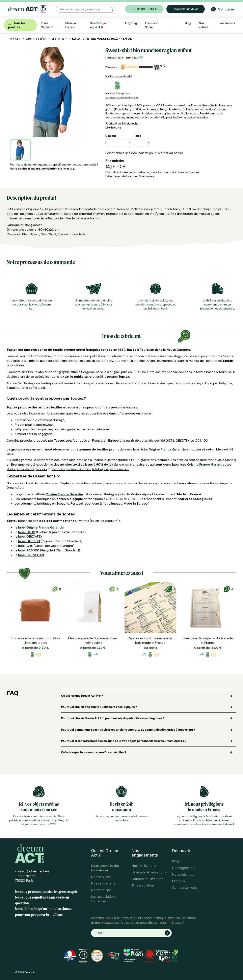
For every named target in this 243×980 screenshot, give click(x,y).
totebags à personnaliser (110, 469)
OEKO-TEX (136, 499)
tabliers (41, 469)
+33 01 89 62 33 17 (144, 9)
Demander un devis (186, 9)
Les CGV (179, 881)
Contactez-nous (184, 887)
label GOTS (27, 532)
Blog (175, 861)
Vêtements (59, 39)
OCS (119, 499)
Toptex (120, 58)
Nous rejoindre (183, 874)
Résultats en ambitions (149, 872)
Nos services (101, 877)
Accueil (15, 39)
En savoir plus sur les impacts (122, 98)
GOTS (110, 499)
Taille (138, 136)
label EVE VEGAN (31, 555)
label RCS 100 (29, 550)
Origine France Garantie (167, 449)
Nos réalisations (144, 866)
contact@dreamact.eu (32, 871)
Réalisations (227, 23)
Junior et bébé (36, 39)
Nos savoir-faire (103, 883)
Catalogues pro (184, 868)
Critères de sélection (147, 879)
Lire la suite (113, 128)
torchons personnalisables (71, 469)
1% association (143, 885)
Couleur (111, 136)
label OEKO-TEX (30, 536)
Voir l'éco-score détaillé (119, 76)
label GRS (25, 546)
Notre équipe (101, 890)
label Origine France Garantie (41, 527)
